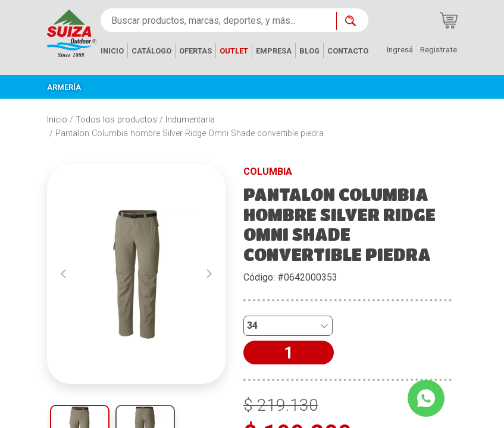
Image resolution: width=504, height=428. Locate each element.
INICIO (112, 51)
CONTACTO (348, 51)
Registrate (439, 49)
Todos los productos (116, 120)
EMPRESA (274, 51)
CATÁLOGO (151, 51)
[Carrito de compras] (449, 20)
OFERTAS (195, 51)
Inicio (57, 120)
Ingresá (400, 49)
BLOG (309, 51)
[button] (63, 274)
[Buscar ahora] (352, 21)
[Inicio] (72, 32)
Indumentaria (190, 120)
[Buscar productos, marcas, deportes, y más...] (218, 20)
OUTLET (234, 51)
